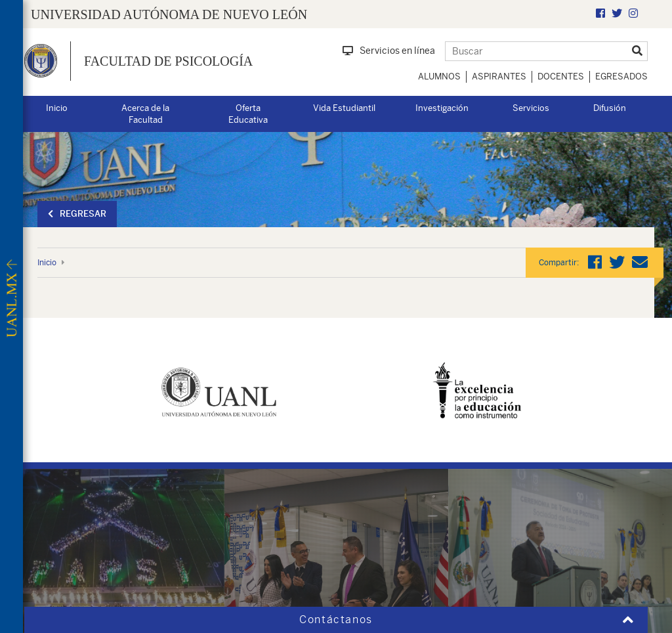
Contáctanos (336, 620)
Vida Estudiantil (344, 108)
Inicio (57, 108)
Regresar (77, 214)
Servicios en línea (389, 51)
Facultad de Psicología (168, 61)
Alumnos (439, 76)
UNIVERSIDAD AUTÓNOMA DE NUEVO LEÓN (169, 14)
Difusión (610, 108)
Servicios (531, 108)
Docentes (561, 76)
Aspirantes (499, 76)
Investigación (442, 108)
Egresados (621, 76)
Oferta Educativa (248, 114)
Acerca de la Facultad (145, 114)
